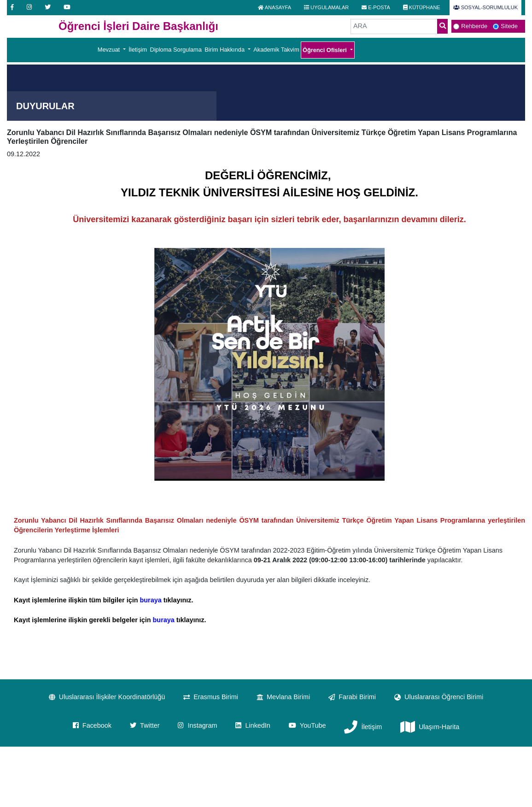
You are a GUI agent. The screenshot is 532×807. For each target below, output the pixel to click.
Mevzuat (110, 50)
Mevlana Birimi (283, 697)
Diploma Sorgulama (176, 50)
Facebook (92, 725)
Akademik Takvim (276, 50)
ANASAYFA (275, 7)
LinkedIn (253, 725)
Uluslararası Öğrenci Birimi (439, 697)
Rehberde (474, 26)
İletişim (138, 50)
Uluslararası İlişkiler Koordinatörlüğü (107, 697)
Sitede (509, 26)
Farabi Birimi (352, 697)
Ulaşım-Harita (430, 727)
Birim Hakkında (225, 50)
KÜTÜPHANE (422, 7)
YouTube (307, 725)
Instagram (197, 725)
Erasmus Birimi (211, 697)
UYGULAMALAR (326, 7)
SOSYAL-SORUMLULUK (485, 7)
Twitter (145, 725)
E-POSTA (376, 7)
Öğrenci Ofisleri (326, 50)
